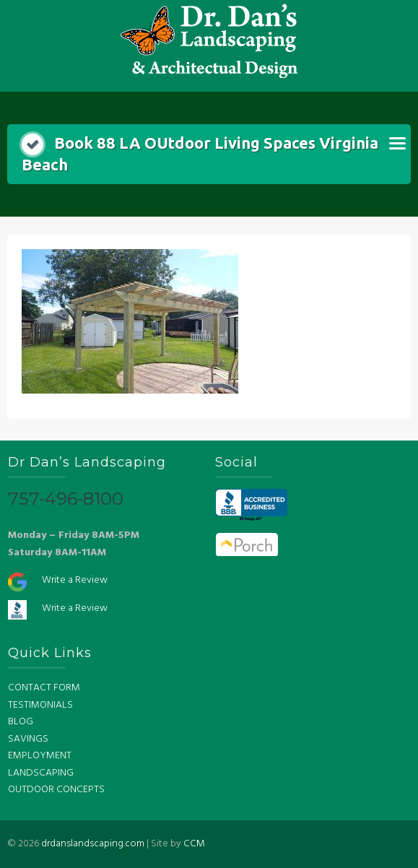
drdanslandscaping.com (93, 844)
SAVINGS (28, 739)
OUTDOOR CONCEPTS (56, 790)
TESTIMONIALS (40, 705)
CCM (194, 844)
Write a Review (75, 580)
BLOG (21, 722)
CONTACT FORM (44, 688)
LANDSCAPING (41, 773)
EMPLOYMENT (40, 756)
